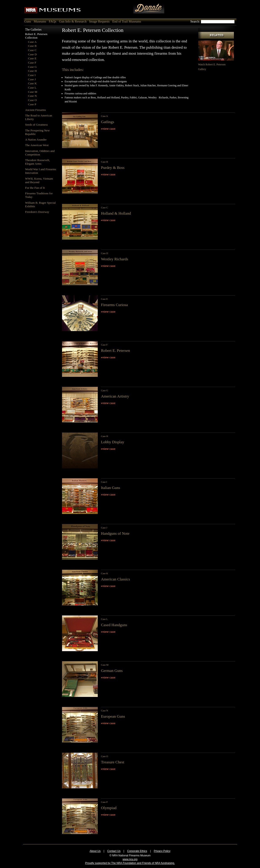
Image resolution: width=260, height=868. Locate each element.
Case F (32, 63)
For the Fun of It (35, 188)
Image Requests (100, 21)
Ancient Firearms (36, 110)
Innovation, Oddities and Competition (40, 153)
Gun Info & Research (73, 21)
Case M (33, 92)
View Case (108, 129)
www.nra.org (130, 859)
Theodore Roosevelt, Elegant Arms (38, 162)
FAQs (53, 21)
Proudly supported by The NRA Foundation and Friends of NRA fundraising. (130, 863)
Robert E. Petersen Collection (36, 36)
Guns (28, 21)
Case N (32, 96)
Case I (32, 75)
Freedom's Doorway (37, 212)
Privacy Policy (162, 851)
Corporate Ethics (137, 851)
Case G (32, 67)
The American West (37, 145)
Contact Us (114, 851)
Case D (32, 54)
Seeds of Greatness (36, 125)
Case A (32, 42)
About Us (95, 851)
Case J (32, 79)
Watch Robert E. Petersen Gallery (216, 64)
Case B (32, 46)
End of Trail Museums (127, 21)
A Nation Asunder (36, 140)
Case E (32, 58)
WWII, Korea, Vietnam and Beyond (39, 180)
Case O (32, 100)
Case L (32, 88)
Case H (32, 71)
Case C (32, 50)
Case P (32, 104)
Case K (32, 83)
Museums (40, 21)
